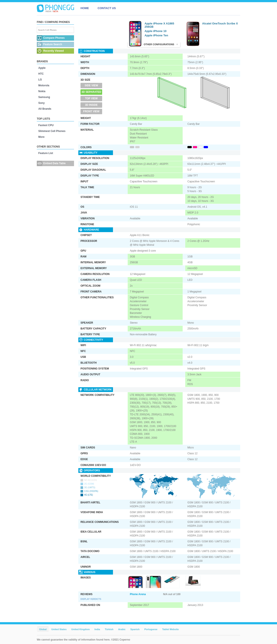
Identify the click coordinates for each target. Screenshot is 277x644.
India (97, 629)
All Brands (45, 109)
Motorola (44, 85)
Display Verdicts (91, 599)
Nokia (42, 91)
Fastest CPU (46, 125)
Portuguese (151, 629)
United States (59, 629)
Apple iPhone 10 (155, 31)
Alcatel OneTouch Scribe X (220, 23)
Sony (41, 103)
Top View (91, 98)
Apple (42, 68)
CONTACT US (107, 8)
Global (43, 629)
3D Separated (91, 92)
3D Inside (91, 105)
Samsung (44, 97)
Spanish (135, 629)
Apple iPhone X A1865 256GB (159, 25)
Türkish (109, 629)
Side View (91, 85)
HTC (41, 74)
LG (40, 80)
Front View (91, 111)
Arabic (122, 629)
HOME (85, 8)
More (41, 137)
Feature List (46, 153)
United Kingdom (81, 629)
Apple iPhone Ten (156, 35)
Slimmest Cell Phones (52, 131)
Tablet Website (170, 629)
